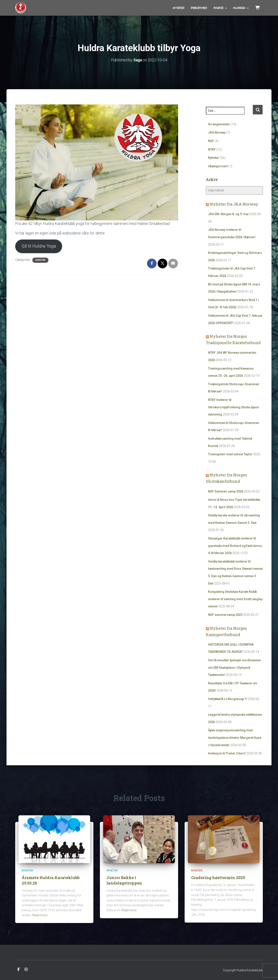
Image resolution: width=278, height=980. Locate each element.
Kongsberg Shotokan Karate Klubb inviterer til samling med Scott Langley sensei (235, 599)
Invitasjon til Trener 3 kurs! (227, 753)
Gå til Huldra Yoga (39, 246)
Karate (220, 8)
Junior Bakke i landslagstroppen (124, 880)
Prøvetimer (199, 8)
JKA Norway (217, 132)
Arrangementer (219, 124)
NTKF (212, 149)
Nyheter (179, 8)
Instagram (26, 970)
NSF (211, 141)
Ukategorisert (218, 166)
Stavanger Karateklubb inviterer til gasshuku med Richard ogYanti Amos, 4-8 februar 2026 (235, 546)
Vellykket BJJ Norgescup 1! (228, 699)
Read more (40, 915)
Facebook (18, 970)
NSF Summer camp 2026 (226, 491)
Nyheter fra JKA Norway (234, 204)
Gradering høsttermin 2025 (218, 878)
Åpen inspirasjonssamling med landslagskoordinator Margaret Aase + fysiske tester (235, 738)
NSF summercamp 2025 (225, 615)
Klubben (241, 8)
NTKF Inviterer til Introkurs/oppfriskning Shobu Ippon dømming (233, 407)
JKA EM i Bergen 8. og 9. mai (228, 214)
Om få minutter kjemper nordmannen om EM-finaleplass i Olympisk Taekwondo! (234, 667)
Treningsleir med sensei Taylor (230, 454)
